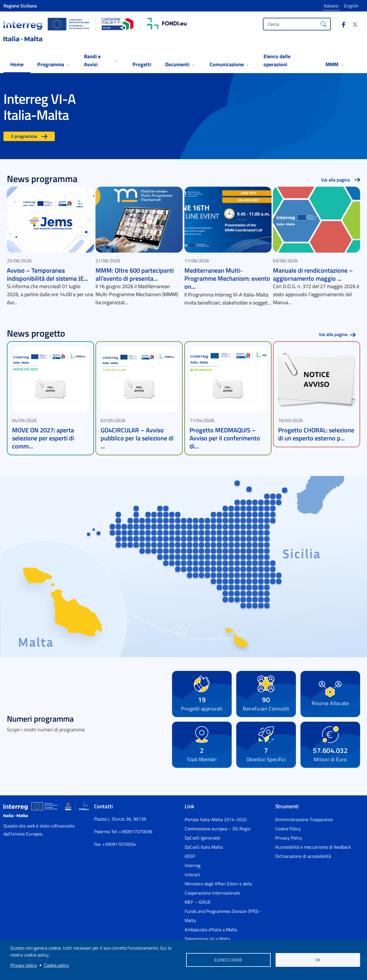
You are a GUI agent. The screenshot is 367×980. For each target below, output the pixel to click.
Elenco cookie (228, 960)
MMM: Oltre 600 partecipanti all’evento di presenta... (135, 274)
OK (318, 960)
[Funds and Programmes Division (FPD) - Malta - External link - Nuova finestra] (227, 916)
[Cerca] (323, 24)
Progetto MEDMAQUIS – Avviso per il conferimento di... (225, 438)
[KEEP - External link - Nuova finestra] (227, 856)
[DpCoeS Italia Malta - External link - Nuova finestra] (227, 847)
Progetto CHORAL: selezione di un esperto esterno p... (316, 434)
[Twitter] (353, 25)
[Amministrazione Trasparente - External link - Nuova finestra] (317, 819)
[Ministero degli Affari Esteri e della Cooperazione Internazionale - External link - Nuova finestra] (227, 888)
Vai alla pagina (335, 180)
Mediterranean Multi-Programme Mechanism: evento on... (227, 278)
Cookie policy (56, 965)
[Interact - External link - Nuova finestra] (227, 874)
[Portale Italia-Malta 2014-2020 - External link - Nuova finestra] (227, 819)
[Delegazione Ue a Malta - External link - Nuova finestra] (227, 939)
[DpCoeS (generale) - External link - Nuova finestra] (227, 838)
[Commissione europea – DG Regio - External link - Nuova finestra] (227, 829)
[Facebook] (341, 25)
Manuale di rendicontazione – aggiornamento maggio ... (313, 274)
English (351, 6)
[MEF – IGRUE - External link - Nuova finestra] (227, 902)
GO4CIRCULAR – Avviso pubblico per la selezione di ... (137, 438)
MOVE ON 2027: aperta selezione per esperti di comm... (43, 438)
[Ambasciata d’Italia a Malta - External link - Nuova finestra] (227, 930)
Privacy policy (24, 965)
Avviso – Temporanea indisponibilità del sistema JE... (47, 274)
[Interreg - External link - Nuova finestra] (227, 865)
